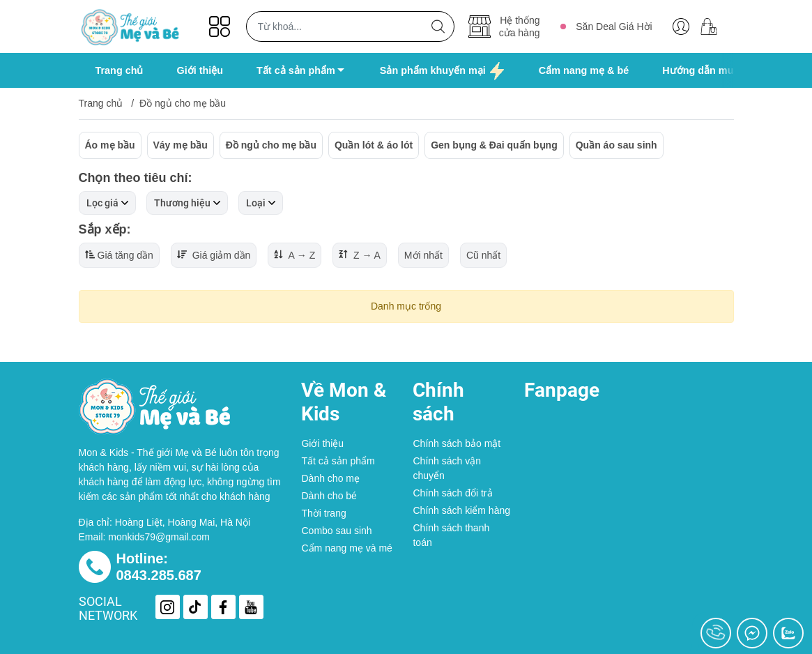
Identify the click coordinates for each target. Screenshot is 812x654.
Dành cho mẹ (330, 478)
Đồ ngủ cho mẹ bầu (271, 145)
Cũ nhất (483, 255)
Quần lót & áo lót (374, 145)
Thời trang (323, 513)
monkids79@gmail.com (159, 537)
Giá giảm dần (214, 255)
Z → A (360, 255)
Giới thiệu (322, 443)
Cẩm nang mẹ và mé (346, 548)
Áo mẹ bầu (110, 145)
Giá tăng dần (119, 255)
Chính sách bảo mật (457, 443)
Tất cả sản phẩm (338, 461)
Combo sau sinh (336, 531)
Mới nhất (423, 255)
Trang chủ (101, 103)
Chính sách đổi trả (452, 493)
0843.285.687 (159, 575)
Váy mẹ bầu (181, 145)
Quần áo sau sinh (616, 145)
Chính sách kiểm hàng (461, 510)
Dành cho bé (329, 496)
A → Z (294, 255)
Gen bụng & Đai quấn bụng (494, 145)
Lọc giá (107, 203)
